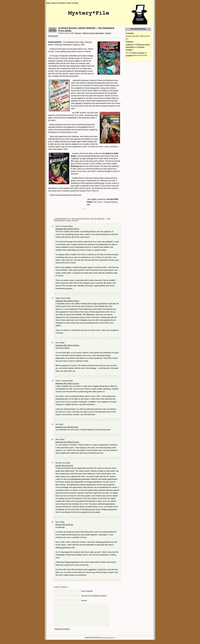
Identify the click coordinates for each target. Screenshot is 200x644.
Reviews (108, 33)
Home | (49, 3)
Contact (75, 3)
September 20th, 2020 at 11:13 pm (67, 383)
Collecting (78, 33)
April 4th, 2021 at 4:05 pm (64, 525)
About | (55, 3)
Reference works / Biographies (93, 33)
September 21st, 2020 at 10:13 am (67, 442)
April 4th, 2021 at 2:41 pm (64, 465)
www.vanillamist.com (109, 642)
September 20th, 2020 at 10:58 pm (67, 345)
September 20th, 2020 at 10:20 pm (67, 229)
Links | (69, 3)
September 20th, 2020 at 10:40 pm (67, 301)
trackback (129, 55)
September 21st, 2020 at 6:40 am (67, 427)
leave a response (139, 53)
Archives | (62, 3)
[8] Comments (53, 36)
